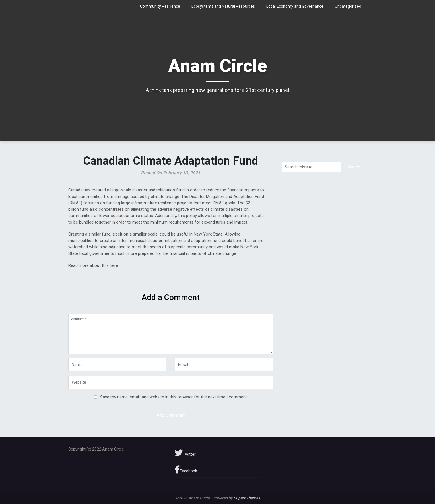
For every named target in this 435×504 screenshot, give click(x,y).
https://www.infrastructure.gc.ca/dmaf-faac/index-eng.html (175, 265)
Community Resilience (160, 6)
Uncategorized (348, 6)
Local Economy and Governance (295, 6)
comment (171, 334)
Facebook (186, 470)
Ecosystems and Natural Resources (223, 6)
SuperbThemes (247, 498)
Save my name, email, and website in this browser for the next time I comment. (174, 397)
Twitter (185, 453)
